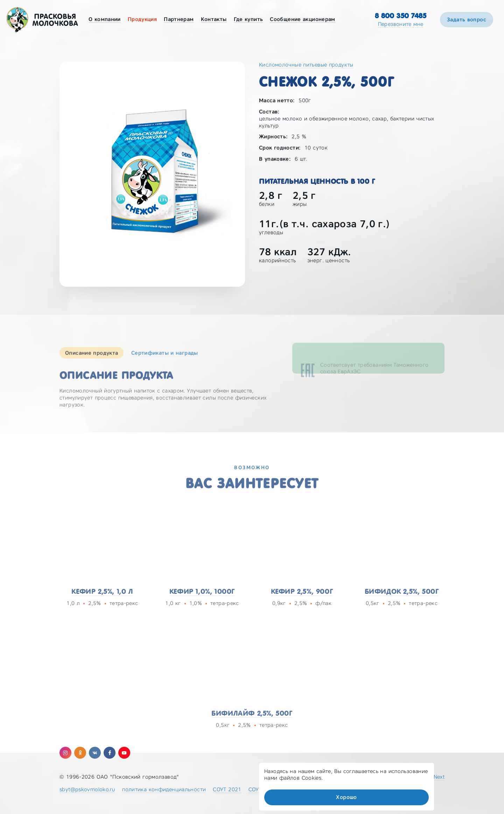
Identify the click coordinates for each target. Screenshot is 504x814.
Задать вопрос (467, 20)
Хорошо (346, 797)
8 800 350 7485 (401, 16)
